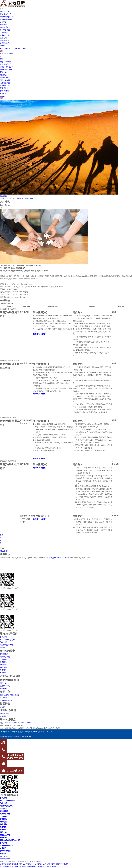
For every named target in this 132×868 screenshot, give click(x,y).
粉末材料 (3, 670)
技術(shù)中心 (5, 686)
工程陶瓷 (3, 659)
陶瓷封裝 (3, 665)
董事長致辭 (4, 38)
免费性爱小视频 (6, 867)
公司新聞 (3, 698)
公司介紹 (3, 637)
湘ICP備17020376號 (46, 732)
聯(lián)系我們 (5, 27)
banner (3, 46)
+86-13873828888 (20, 48)
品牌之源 (3, 642)
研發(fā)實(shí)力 (6, 19)
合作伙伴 (3, 647)
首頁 (2, 9)
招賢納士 (3, 25)
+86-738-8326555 (7, 48)
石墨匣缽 (3, 673)
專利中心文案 (5, 30)
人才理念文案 (5, 33)
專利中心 (3, 683)
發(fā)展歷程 (5, 41)
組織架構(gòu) (5, 43)
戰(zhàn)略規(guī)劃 (7, 640)
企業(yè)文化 (5, 35)
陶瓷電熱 (3, 667)
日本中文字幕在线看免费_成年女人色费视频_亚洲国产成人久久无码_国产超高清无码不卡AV (34, 864)
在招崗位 (3, 196)
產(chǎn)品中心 (6, 14)
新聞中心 (3, 22)
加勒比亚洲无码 (52, 867)
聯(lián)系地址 (5, 714)
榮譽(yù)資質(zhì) (6, 645)
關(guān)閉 (4, 551)
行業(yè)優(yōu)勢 (7, 17)
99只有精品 (42, 867)
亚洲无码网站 (32, 867)
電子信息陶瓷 (5, 657)
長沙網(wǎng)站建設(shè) (23, 737)
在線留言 (3, 716)
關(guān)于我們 (6, 11)
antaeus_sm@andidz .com (56, 558)
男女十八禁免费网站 (19, 867)
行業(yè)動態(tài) (6, 700)
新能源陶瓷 (4, 654)
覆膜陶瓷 (3, 662)
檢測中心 (3, 688)
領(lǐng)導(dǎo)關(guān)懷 (9, 695)
